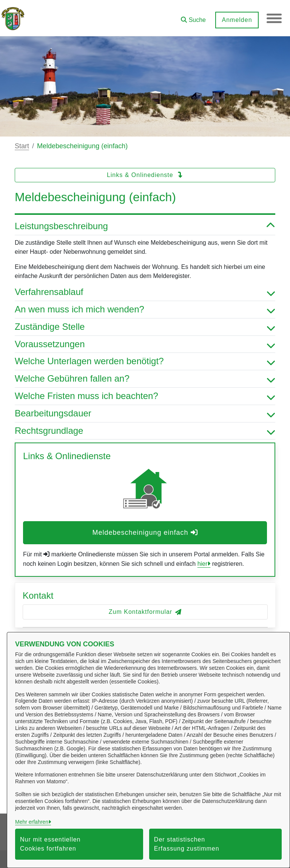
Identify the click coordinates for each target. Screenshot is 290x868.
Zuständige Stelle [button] (145, 327)
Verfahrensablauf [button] (145, 292)
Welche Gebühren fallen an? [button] (145, 379)
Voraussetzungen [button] (145, 344)
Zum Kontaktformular (145, 612)
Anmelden (237, 20)
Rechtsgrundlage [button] (145, 431)
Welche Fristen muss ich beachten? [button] (145, 396)
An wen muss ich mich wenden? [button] (145, 310)
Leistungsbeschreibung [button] (145, 226)
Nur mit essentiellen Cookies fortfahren (50, 844)
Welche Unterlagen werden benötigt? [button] (145, 361)
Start (22, 146)
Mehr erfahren (32, 822)
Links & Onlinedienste (145, 175)
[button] (193, 17)
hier (203, 564)
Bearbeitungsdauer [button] (145, 414)
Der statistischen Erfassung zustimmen (187, 844)
